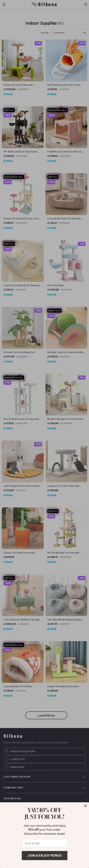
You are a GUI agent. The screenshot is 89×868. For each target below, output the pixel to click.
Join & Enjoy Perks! (44, 855)
